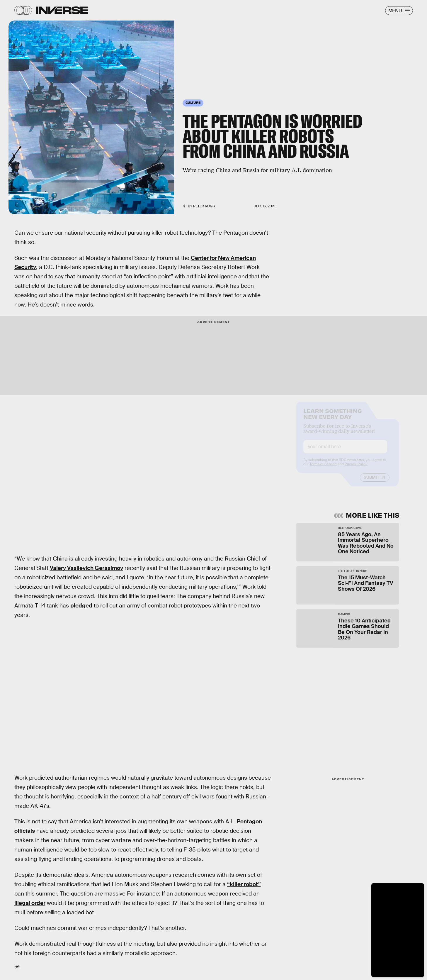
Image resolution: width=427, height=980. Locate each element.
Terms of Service (323, 469)
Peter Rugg (204, 206)
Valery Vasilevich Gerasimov (86, 568)
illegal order (30, 903)
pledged (81, 606)
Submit (371, 482)
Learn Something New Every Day (332, 418)
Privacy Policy (356, 469)
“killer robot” (244, 884)
